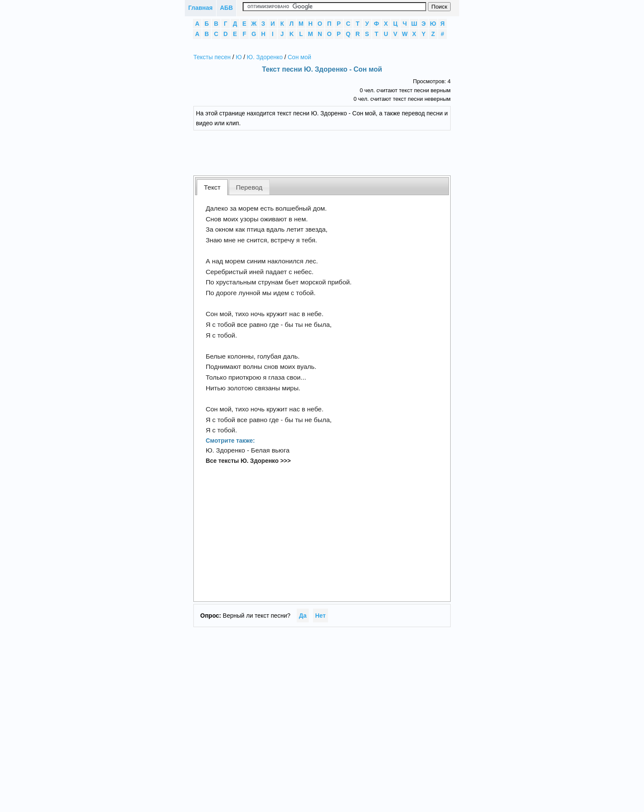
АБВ (226, 8)
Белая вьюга (270, 450)
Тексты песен (212, 57)
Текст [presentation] (212, 187)
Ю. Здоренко (265, 57)
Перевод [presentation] (249, 187)
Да (303, 616)
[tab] (212, 187)
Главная (200, 8)
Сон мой (299, 57)
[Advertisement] (328, 152)
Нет (320, 616)
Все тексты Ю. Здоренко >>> (248, 461)
